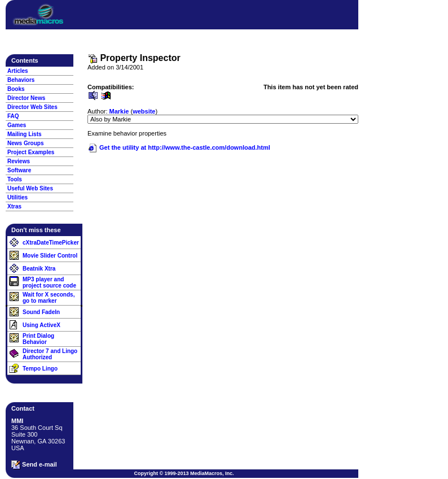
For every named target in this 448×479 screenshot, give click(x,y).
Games (17, 125)
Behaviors (21, 80)
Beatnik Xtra (39, 269)
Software (19, 170)
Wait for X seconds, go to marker (49, 298)
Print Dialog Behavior (38, 339)
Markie (119, 111)
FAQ (13, 116)
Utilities (17, 197)
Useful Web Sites (30, 188)
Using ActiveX (41, 325)
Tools (15, 179)
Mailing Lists (25, 134)
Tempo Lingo (40, 369)
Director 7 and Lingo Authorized (50, 354)
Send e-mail (34, 465)
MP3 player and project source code (49, 282)
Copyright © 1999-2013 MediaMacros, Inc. (184, 473)
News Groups (25, 143)
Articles (18, 71)
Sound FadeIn (41, 312)
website (144, 111)
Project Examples (31, 152)
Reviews (19, 161)
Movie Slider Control (50, 256)
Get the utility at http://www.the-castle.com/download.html (179, 147)
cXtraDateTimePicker (51, 243)
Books (16, 89)
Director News (26, 98)
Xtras (14, 206)
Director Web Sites (32, 107)
